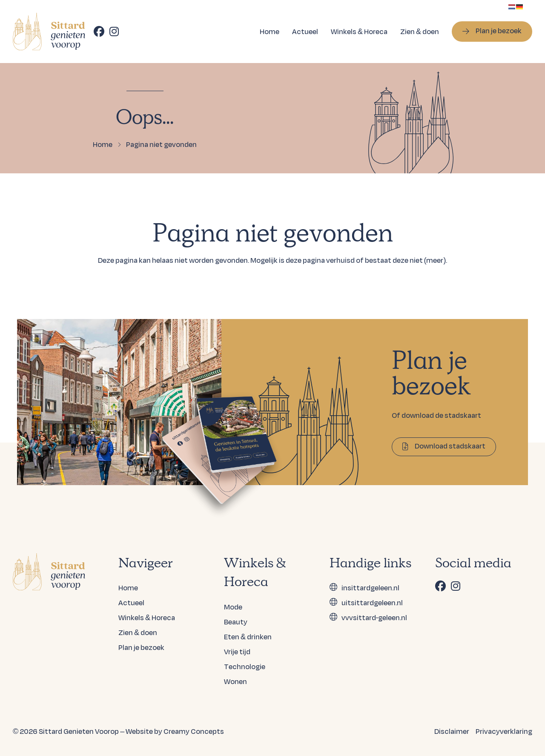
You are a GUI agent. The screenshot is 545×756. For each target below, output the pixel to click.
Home (270, 31)
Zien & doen (420, 31)
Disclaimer (452, 731)
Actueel (305, 31)
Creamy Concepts (194, 731)
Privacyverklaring (504, 731)
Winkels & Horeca (359, 31)
